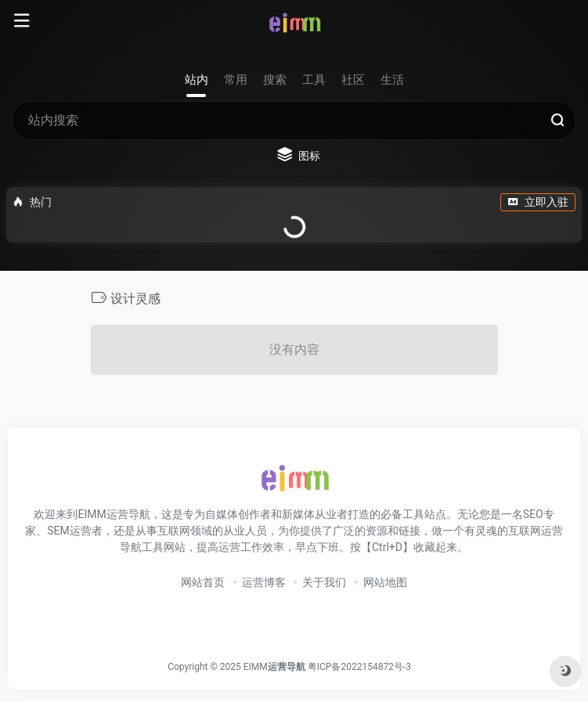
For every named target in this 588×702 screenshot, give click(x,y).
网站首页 (203, 582)
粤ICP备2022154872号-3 (362, 667)
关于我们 (324, 582)
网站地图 (385, 582)
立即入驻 (538, 202)
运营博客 (264, 582)
